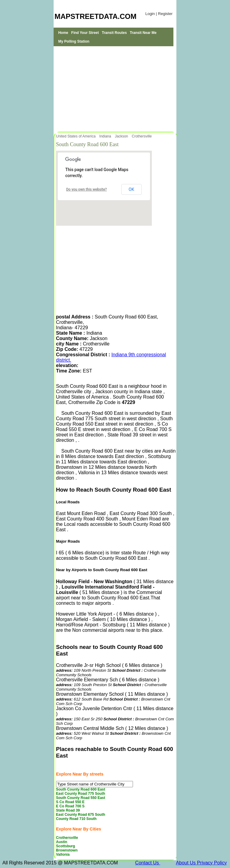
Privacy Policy (212, 863)
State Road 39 (68, 810)
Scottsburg (65, 846)
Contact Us (148, 863)
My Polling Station (74, 41)
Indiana (106, 136)
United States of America (76, 136)
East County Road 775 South (81, 794)
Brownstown (67, 850)
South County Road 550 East (81, 798)
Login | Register (159, 14)
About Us (186, 863)
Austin (62, 842)
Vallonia (63, 854)
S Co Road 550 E (70, 802)
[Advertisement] (115, 88)
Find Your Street (85, 33)
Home (63, 33)
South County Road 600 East (81, 789)
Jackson (122, 136)
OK (131, 189)
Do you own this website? (87, 189)
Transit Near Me (143, 33)
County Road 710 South (76, 819)
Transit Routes (114, 33)
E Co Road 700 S (70, 806)
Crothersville (142, 136)
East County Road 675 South (81, 815)
